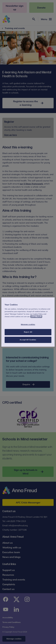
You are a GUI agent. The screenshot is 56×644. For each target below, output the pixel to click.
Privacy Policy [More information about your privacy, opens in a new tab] (36, 317)
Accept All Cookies (28, 340)
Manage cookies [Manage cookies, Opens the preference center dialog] (28, 324)
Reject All (28, 332)
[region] (28, 322)
